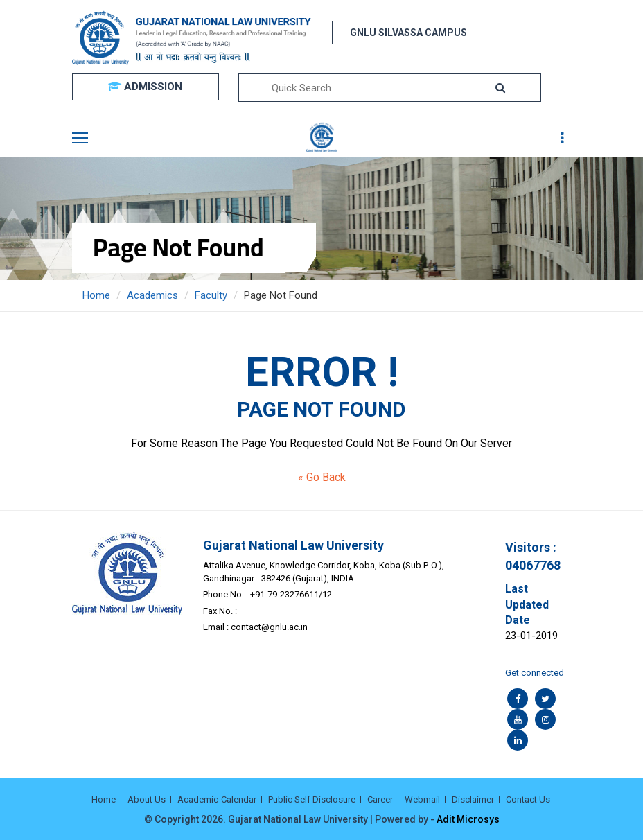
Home (96, 295)
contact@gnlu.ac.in (269, 627)
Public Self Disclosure (312, 799)
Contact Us (528, 799)
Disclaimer (473, 799)
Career (380, 799)
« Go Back (322, 477)
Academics (152, 295)
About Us (147, 799)
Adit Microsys (468, 819)
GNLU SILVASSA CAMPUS (408, 33)
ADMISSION (145, 87)
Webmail (422, 799)
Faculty (211, 295)
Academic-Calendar (217, 799)
